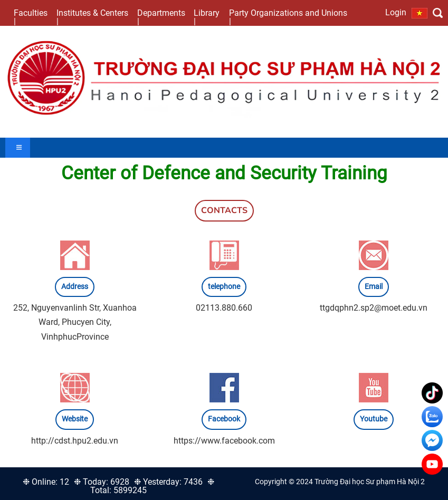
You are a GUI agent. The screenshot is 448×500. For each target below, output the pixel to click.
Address (75, 287)
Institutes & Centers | (92, 17)
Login (396, 12)
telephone (224, 287)
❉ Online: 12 (46, 482)
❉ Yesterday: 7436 (168, 482)
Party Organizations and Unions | (288, 17)
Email (374, 287)
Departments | (161, 17)
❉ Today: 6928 (102, 482)
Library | (207, 17)
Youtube (374, 419)
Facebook (224, 419)
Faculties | (31, 17)
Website (75, 419)
